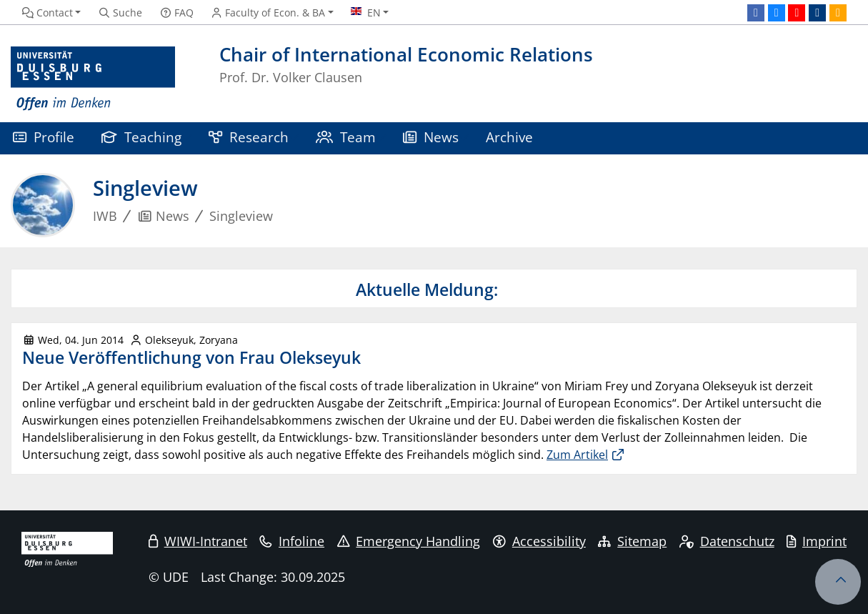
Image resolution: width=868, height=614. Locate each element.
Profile (44, 137)
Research (249, 137)
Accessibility (539, 541)
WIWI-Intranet (198, 541)
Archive (509, 137)
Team (346, 137)
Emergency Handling (409, 541)
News (431, 137)
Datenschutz (727, 541)
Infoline (292, 541)
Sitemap (632, 541)
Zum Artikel (577, 455)
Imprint (817, 541)
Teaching (141, 137)
